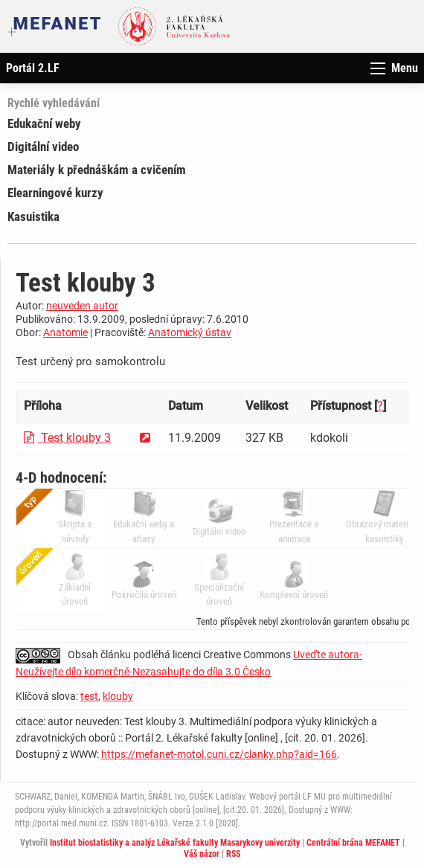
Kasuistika (33, 216)
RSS (233, 854)
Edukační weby (44, 123)
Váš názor (202, 854)
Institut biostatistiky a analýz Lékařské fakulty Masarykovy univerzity (175, 843)
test (89, 696)
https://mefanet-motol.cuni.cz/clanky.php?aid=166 (219, 754)
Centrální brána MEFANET (353, 843)
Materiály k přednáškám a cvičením (97, 170)
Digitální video (43, 147)
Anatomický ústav (190, 332)
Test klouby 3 (67, 438)
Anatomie (65, 332)
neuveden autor (82, 306)
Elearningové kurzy (55, 193)
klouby (118, 696)
